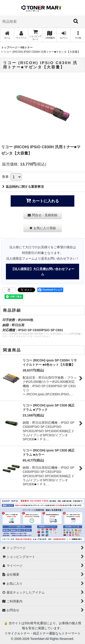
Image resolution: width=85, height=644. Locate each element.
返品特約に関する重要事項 (23, 187)
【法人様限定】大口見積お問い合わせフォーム (43, 271)
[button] (78, 35)
